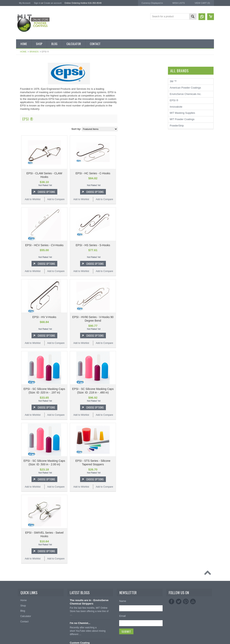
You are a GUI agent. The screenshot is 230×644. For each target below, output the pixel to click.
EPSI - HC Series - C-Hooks (139, 173)
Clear (21, 175)
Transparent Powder (29, 283)
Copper (22, 182)
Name (123, 601)
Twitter (179, 602)
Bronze (22, 155)
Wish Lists (178, 3)
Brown (22, 162)
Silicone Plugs (26, 323)
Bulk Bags (24, 74)
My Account (25, 3)
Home (23, 52)
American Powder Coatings (32, 353)
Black (21, 142)
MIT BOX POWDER (29, 95)
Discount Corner (27, 88)
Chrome (23, 169)
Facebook (172, 602)
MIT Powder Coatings (28, 348)
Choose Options (93, 192)
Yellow (22, 256)
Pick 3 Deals (25, 108)
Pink (21, 216)
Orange (22, 209)
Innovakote (176, 107)
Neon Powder (25, 276)
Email (122, 616)
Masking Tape (26, 317)
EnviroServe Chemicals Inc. (32, 374)
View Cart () (202, 3)
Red (20, 236)
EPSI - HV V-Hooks (91, 317)
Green (22, 196)
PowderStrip (23, 380)
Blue (21, 148)
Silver (21, 243)
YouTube (193, 602)
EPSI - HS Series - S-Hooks (139, 245)
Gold (21, 189)
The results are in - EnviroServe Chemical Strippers (89, 602)
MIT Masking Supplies (29, 358)
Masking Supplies (28, 290)
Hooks (22, 303)
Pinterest (186, 602)
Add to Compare (102, 199)
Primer (22, 223)
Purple (22, 229)
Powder (22, 128)
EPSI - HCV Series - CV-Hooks (91, 245)
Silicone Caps (25, 296)
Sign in (37, 3)
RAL (21, 263)
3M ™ (20, 369)
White (21, 249)
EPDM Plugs (25, 310)
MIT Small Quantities (29, 135)
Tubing (22, 330)
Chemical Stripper (28, 121)
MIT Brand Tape (27, 101)
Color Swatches (27, 270)
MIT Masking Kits (27, 115)
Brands (34, 52)
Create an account (53, 3)
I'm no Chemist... (80, 623)
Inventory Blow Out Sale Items (34, 81)
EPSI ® (20, 364)
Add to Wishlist (79, 199)
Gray (21, 202)
